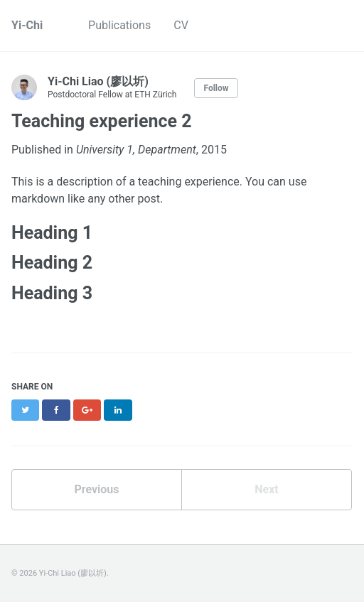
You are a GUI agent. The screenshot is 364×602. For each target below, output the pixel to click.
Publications (119, 25)
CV (181, 25)
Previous (96, 489)
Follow (216, 88)
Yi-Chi (27, 25)
